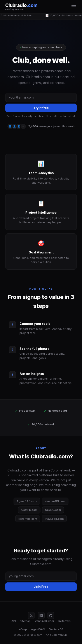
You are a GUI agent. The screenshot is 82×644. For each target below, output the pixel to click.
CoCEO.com (53, 510)
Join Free (41, 587)
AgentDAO (38, 629)
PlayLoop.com (54, 519)
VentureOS (56, 629)
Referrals (65, 621)
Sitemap (25, 621)
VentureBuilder (44, 621)
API (14, 621)
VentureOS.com (55, 501)
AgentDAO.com (27, 501)
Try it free (41, 108)
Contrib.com (29, 510)
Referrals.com (28, 519)
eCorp (23, 629)
